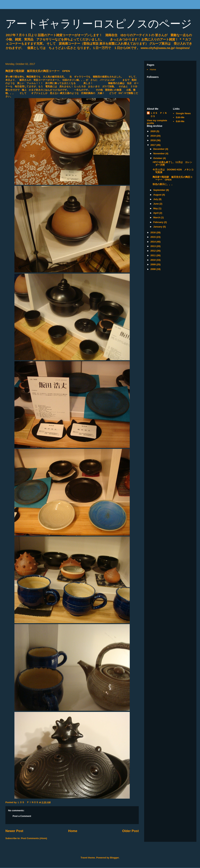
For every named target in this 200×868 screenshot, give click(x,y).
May (156, 208)
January (158, 227)
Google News (183, 113)
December (159, 149)
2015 (153, 237)
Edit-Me (180, 117)
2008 (153, 269)
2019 (153, 136)
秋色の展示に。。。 (163, 184)
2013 (153, 246)
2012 (153, 251)
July (156, 199)
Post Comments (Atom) (34, 838)
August (158, 195)
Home (73, 831)
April (156, 213)
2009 (153, 264)
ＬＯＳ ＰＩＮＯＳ (159, 115)
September (160, 190)
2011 (153, 255)
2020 (153, 131)
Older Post (130, 831)
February (159, 222)
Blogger (114, 858)
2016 (153, 232)
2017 (153, 145)
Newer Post (14, 831)
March (157, 217)
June (156, 204)
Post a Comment (22, 816)
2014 (153, 242)
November (159, 153)
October (158, 158)
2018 (153, 140)
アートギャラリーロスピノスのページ (99, 24)
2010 (153, 260)
